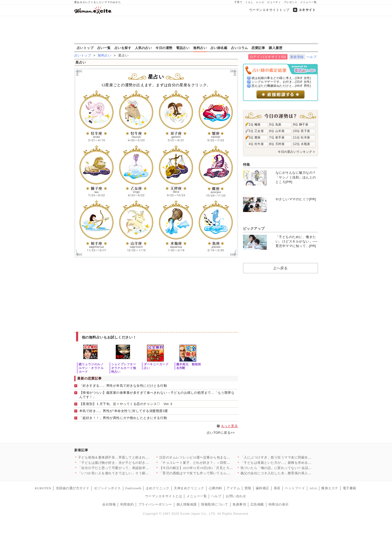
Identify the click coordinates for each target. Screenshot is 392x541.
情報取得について (214, 504)
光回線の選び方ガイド (73, 488)
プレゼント (291, 2)
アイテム (233, 488)
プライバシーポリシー (155, 504)
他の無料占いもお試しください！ (109, 337)
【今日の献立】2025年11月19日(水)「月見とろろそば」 (201, 468)
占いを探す (123, 48)
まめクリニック (158, 488)
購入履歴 (275, 48)
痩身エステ (330, 488)
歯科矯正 (262, 488)
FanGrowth (133, 488)
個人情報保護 (187, 504)
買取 (248, 488)
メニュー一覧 (308, 2)
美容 (277, 488)
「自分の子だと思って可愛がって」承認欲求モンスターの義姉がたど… (132, 468)
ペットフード (295, 488)
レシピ (260, 2)
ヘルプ (312, 57)
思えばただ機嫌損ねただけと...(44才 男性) (281, 86)
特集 (247, 164)
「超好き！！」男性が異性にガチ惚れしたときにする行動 (123, 418)
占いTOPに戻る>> (221, 433)
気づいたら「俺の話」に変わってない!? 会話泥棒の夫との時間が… (291, 468)
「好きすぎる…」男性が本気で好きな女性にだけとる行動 (123, 386)
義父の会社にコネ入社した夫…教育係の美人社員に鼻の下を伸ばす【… (295, 473)
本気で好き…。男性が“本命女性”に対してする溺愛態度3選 (124, 411)
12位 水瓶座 (302, 144)
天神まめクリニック (189, 488)
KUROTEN (43, 488)
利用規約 (127, 504)
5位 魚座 (275, 124)
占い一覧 (104, 48)
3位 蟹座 (255, 137)
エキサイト (307, 10)
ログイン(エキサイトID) (268, 57)
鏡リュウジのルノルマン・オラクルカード (91, 368)
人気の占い (143, 48)
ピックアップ (254, 228)
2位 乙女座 (256, 131)
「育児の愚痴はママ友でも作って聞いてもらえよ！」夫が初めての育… (213, 473)
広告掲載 (257, 504)
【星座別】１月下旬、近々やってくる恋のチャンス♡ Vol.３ (126, 404)
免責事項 (239, 504)
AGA (313, 488)
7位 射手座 (277, 137)
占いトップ (85, 48)
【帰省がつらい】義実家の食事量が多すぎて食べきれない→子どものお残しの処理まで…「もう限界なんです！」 (157, 395)
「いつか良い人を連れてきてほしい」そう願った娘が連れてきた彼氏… (132, 473)
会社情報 (109, 504)
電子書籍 (349, 488)
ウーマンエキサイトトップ (269, 10)
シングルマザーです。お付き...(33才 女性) (281, 82)
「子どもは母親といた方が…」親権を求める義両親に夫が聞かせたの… (295, 463)
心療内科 (215, 488)
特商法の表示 (279, 504)
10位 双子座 (302, 131)
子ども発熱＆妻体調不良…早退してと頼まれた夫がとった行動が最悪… (132, 457)
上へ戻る (280, 268)
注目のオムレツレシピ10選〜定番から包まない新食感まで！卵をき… (212, 457)
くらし (249, 2)
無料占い (200, 48)
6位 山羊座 (277, 131)
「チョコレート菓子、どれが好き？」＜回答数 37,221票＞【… (207, 463)
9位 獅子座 (301, 124)
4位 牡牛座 (256, 144)
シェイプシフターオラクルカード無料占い (124, 368)
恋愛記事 (258, 48)
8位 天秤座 (277, 144)
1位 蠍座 (255, 124)
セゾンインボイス (107, 488)
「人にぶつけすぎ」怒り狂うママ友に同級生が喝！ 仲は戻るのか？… (293, 457)
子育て (238, 2)
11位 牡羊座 (302, 137)
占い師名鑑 (219, 48)
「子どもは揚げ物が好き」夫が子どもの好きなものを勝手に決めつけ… (132, 463)
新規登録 (297, 57)
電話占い (183, 48)
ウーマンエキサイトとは (164, 496)
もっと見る (229, 426)
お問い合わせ (236, 496)
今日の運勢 (164, 48)
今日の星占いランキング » (296, 152)
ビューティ (274, 2)
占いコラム (239, 48)
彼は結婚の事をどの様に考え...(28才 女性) (281, 78)
